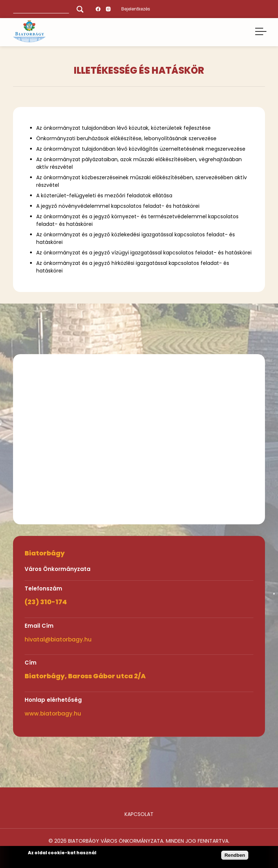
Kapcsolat (139, 814)
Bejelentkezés (136, 9)
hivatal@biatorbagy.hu (58, 639)
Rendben (235, 855)
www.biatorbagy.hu (53, 714)
